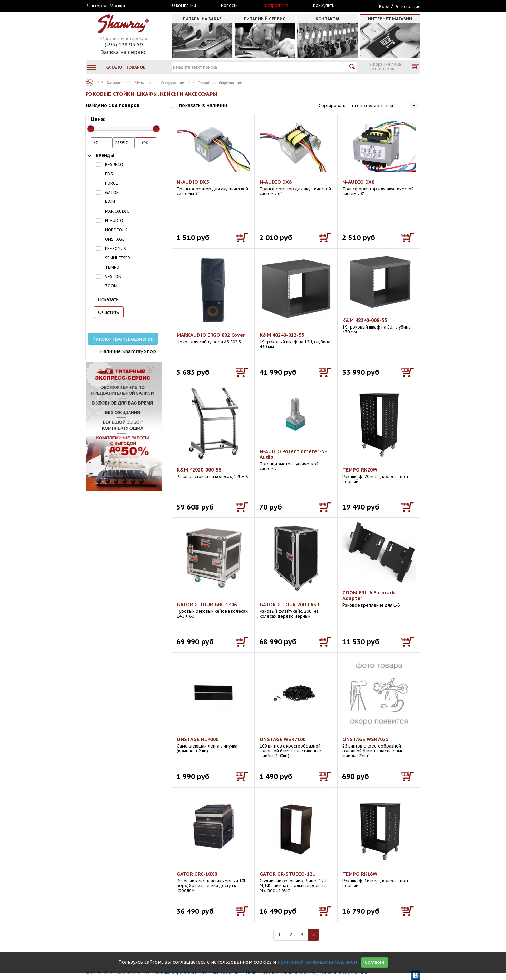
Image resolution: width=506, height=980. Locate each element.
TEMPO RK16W (360, 874)
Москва (117, 6)
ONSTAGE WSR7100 (283, 739)
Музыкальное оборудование (159, 83)
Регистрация (407, 6)
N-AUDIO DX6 (276, 182)
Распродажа (275, 6)
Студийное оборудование (220, 83)
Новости (229, 6)
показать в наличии (203, 105)
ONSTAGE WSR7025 (365, 739)
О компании (184, 6)
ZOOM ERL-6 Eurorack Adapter (369, 596)
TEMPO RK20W (360, 470)
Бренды (105, 156)
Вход (384, 6)
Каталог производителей (123, 339)
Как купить (324, 6)
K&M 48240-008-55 (365, 320)
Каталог (89, 83)
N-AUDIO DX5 (193, 182)
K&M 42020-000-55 (199, 470)
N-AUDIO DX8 (358, 182)
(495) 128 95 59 (124, 44)
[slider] (91, 129)
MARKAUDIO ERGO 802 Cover (211, 335)
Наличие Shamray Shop (128, 351)
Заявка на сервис (124, 52)
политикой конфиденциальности (318, 962)
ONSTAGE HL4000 (198, 739)
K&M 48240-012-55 (282, 335)
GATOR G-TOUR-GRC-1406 (207, 605)
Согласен (374, 962)
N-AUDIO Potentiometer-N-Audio (293, 454)
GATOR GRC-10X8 (197, 874)
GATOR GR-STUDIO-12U (288, 874)
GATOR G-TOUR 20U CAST (290, 605)
